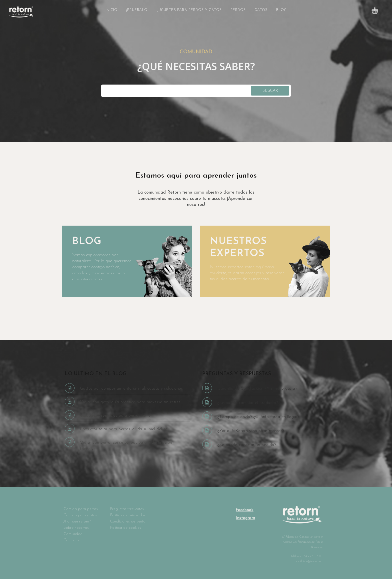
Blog (281, 10)
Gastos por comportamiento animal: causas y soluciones (131, 389)
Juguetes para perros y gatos (189, 10)
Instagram (245, 518)
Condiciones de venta (128, 521)
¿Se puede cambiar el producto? (248, 403)
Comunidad (73, 534)
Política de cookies (125, 528)
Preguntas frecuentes (127, 509)
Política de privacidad (128, 515)
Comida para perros (81, 509)
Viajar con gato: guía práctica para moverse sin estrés (130, 402)
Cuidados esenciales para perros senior (116, 416)
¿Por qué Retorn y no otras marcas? (251, 431)
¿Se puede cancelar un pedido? (247, 445)
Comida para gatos (80, 515)
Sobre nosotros (76, 528)
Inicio (111, 10)
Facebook (245, 510)
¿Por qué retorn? (77, 521)
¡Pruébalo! (137, 10)
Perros (238, 10)
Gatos (261, 10)
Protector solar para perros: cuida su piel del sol (124, 429)
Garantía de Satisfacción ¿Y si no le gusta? (257, 389)
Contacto (71, 540)
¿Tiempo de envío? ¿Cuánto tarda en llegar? (258, 417)
